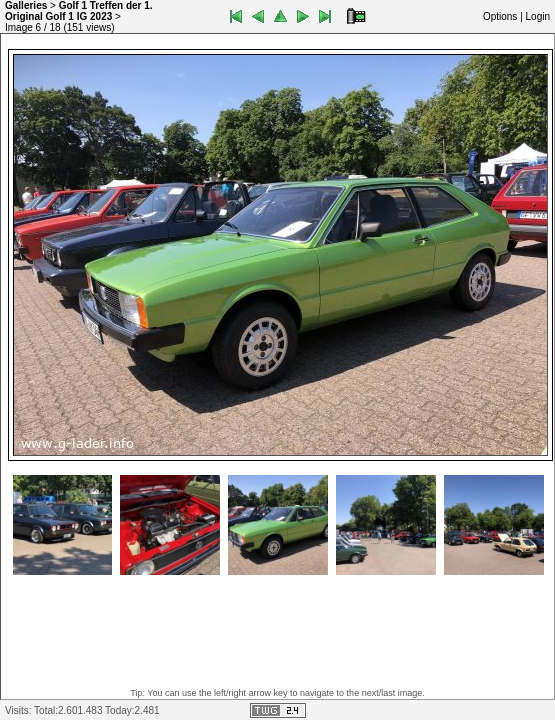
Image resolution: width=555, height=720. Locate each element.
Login (538, 16)
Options (500, 16)
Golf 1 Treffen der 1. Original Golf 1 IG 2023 (79, 11)
